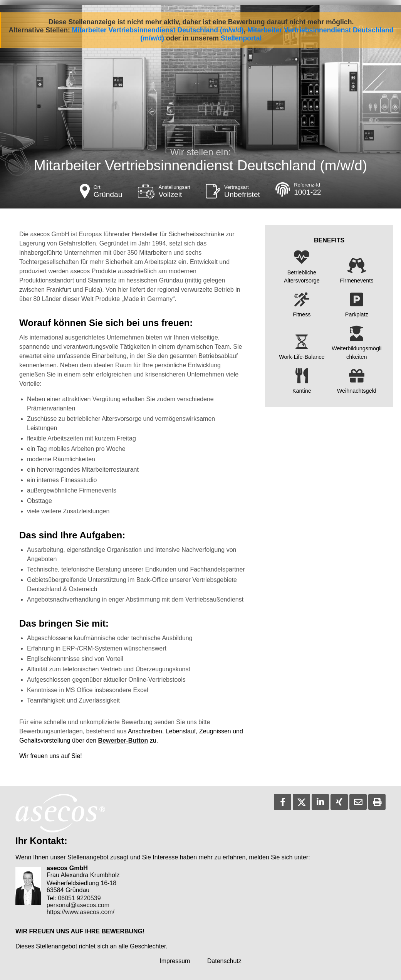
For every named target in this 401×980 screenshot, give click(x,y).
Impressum (175, 961)
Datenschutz (224, 961)
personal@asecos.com (78, 905)
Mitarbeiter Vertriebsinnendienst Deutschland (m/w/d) (158, 30)
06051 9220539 (79, 898)
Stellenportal (241, 38)
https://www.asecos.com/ (81, 912)
